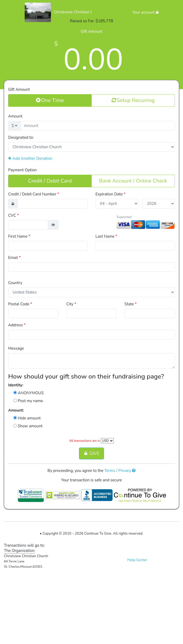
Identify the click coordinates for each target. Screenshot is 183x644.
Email (14, 258)
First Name (19, 236)
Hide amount (27, 418)
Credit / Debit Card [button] (50, 181)
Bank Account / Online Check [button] (133, 181)
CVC (14, 215)
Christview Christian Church (78, 12)
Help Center (137, 560)
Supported (124, 217)
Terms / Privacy (120, 471)
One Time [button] (50, 100)
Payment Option (22, 170)
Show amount (28, 426)
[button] (53, 225)
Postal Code (20, 304)
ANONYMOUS (28, 393)
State (130, 304)
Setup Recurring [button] (133, 100)
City (71, 304)
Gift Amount (19, 89)
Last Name (106, 236)
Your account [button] (145, 12)
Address (17, 325)
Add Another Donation (30, 158)
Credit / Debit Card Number (34, 194)
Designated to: (21, 137)
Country (15, 283)
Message (16, 348)
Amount (15, 116)
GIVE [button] (91, 453)
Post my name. (29, 401)
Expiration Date (111, 194)
